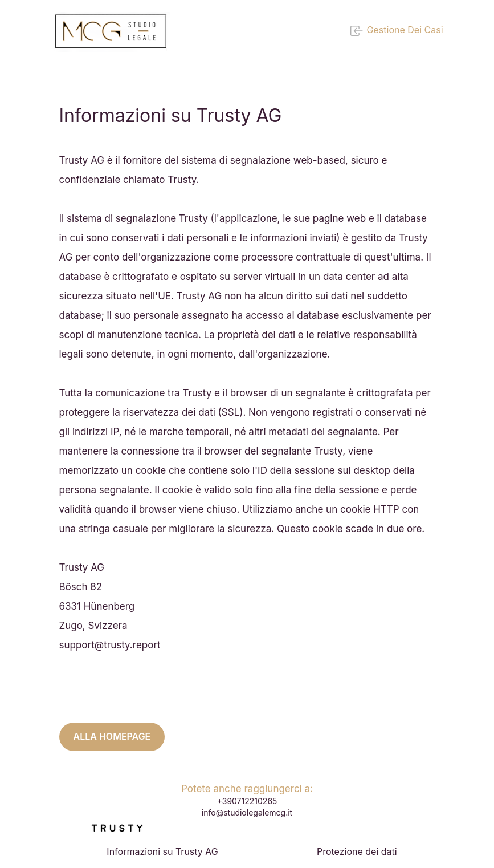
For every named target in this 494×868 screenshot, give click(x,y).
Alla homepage (112, 736)
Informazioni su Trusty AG (162, 851)
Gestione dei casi (397, 31)
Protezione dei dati (357, 851)
